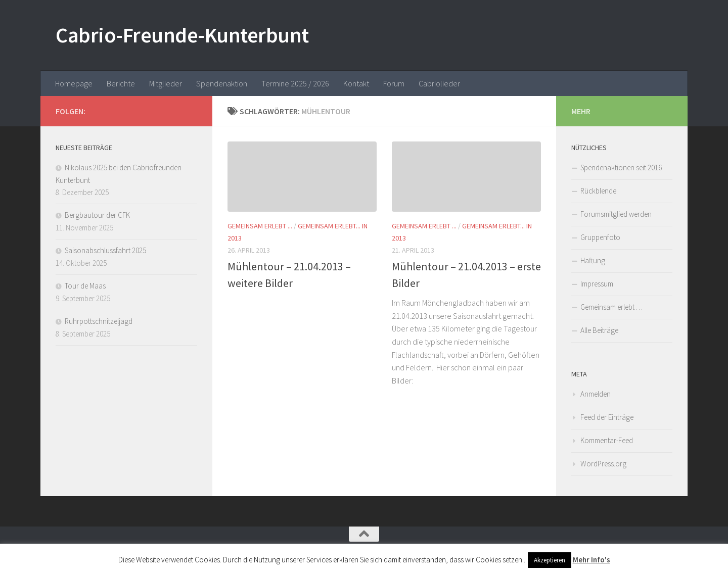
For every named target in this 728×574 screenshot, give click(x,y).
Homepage (74, 83)
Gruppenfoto (600, 237)
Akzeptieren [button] (550, 560)
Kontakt (356, 83)
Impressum (597, 284)
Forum (394, 83)
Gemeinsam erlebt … (611, 307)
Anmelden (596, 394)
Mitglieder (166, 83)
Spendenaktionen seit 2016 (621, 168)
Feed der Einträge (607, 417)
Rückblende (598, 191)
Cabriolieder (439, 83)
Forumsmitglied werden (616, 214)
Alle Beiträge (599, 330)
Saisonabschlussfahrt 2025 (105, 250)
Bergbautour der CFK (97, 215)
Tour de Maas (85, 286)
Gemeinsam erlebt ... (260, 226)
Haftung (593, 260)
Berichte (121, 83)
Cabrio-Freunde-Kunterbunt (182, 35)
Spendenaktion (222, 83)
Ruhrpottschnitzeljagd (99, 321)
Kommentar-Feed (607, 440)
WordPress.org (603, 464)
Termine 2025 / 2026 (295, 83)
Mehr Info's (591, 560)
